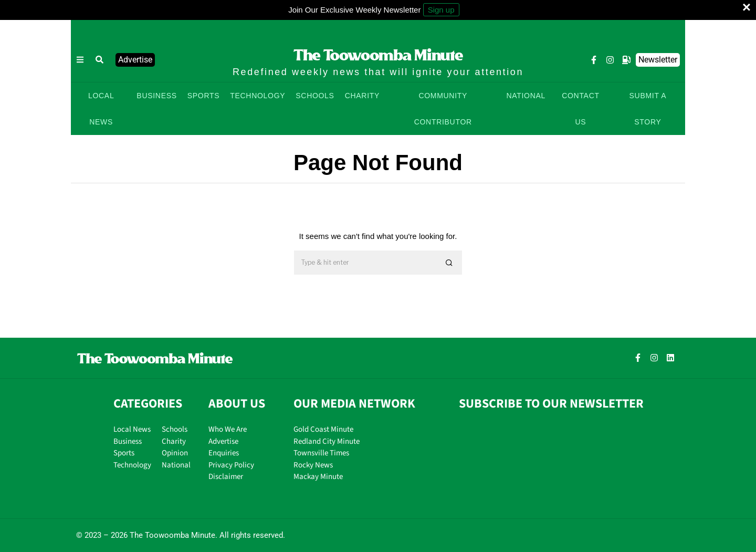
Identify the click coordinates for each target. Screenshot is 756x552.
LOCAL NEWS (101, 109)
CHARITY (362, 96)
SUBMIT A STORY (648, 109)
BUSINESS (156, 96)
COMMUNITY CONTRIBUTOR (443, 109)
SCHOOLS (315, 96)
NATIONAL (526, 96)
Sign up (441, 10)
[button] (100, 60)
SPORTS (204, 96)
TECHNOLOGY (258, 96)
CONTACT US (581, 109)
